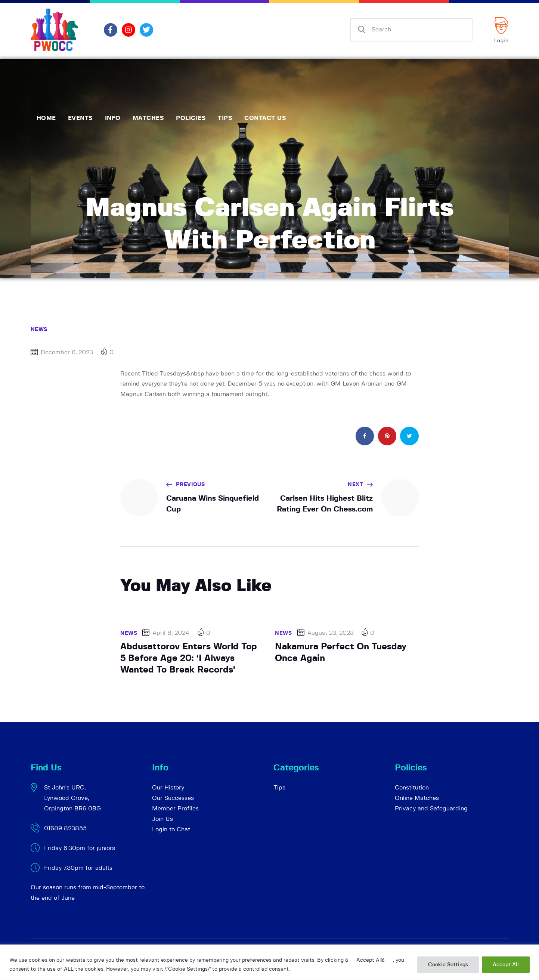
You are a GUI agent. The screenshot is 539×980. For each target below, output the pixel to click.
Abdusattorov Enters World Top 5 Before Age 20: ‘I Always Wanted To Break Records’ (189, 658)
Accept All (506, 965)
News (39, 330)
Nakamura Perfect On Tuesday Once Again (341, 653)
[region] (269, 962)
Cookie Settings (448, 965)
